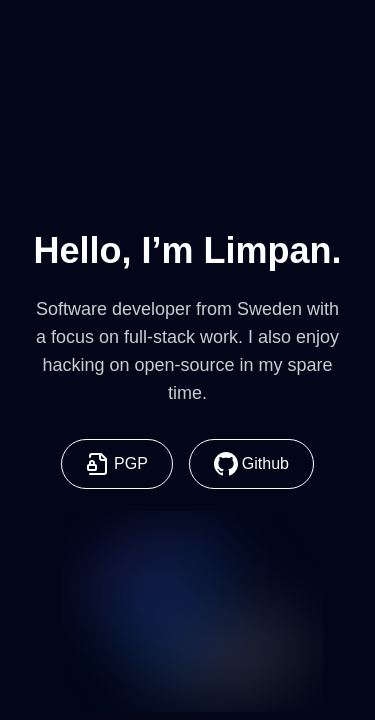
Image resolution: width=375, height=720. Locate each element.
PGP (117, 464)
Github (251, 464)
